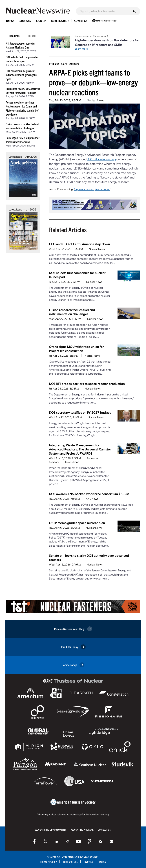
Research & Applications (64, 64)
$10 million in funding (102, 159)
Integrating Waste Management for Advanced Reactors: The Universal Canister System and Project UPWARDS (80, 449)
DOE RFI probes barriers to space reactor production (87, 383)
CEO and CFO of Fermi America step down (79, 244)
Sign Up (41, 21)
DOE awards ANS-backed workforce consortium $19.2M (89, 494)
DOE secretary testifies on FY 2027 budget (80, 412)
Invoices (89, 862)
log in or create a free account (92, 189)
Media (103, 862)
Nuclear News (95, 100)
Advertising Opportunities (51, 829)
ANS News (92, 499)
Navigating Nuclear (82, 829)
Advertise (81, 21)
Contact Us (104, 829)
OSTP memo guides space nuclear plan (77, 523)
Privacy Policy (48, 862)
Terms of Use (70, 862)
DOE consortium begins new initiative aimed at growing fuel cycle (22, 75)
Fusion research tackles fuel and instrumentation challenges (72, 312)
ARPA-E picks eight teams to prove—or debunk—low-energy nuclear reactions (93, 82)
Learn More (81, 49)
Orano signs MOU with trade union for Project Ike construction (76, 349)
